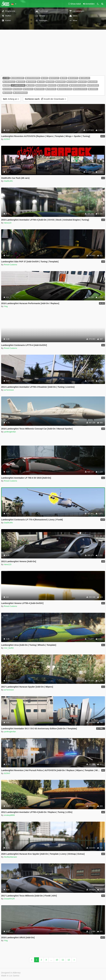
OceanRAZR (9, 899)
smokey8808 (9, 815)
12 (69, 960)
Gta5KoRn (8, 181)
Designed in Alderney (11, 973)
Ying (6, 306)
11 (63, 960)
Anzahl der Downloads (45, 99)
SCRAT (7, 139)
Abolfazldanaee (10, 857)
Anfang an (11, 99)
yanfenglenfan (10, 432)
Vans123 (8, 223)
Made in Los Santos (10, 976)
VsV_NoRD (9, 648)
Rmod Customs (11, 265)
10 (57, 960)
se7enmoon (9, 390)
